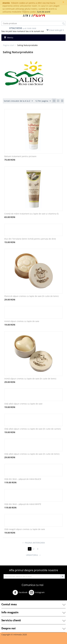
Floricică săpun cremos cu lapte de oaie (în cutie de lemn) (31, 296)
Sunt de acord (44, 12)
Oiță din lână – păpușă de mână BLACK (23, 479)
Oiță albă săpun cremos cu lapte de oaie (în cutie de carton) (33, 429)
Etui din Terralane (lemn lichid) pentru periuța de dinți (30, 239)
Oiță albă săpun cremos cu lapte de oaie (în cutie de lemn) (32, 454)
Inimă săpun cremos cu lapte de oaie (22, 321)
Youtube (7, 599)
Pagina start (9, 45)
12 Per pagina (43, 101)
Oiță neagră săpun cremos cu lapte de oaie (25, 529)
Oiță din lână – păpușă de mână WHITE (23, 504)
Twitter (50, 594)
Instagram (37, 593)
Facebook (20, 593)
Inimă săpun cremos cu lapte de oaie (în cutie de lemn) (30, 379)
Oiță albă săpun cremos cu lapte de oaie (23, 404)
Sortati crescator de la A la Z (18, 101)
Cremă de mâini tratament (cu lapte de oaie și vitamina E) (31, 214)
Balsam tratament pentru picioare (20, 156)
